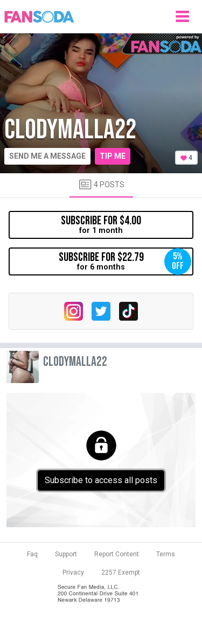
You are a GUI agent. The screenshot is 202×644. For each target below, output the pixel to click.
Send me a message (47, 156)
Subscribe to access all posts (101, 480)
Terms (166, 554)
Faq (32, 554)
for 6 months (125, 261)
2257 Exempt (121, 572)
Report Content (117, 554)
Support (66, 554)
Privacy (73, 572)
